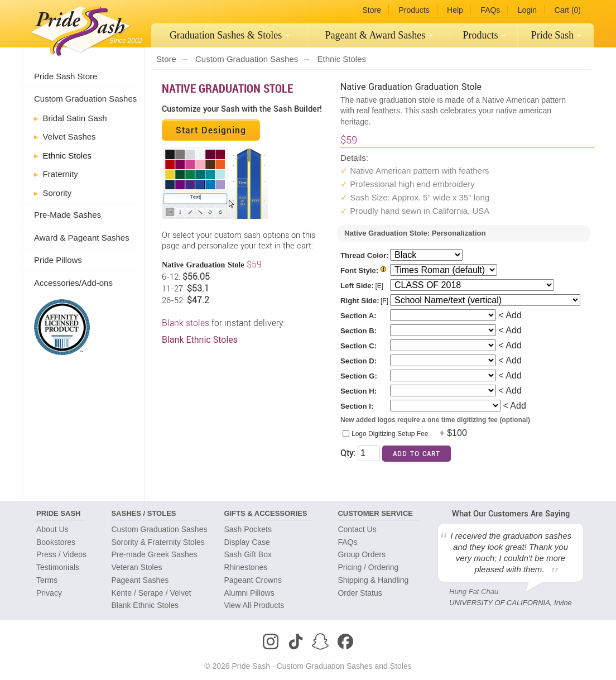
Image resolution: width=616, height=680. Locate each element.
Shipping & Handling (373, 580)
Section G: (359, 376)
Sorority (57, 193)
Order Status (360, 593)
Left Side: (357, 286)
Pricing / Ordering (368, 567)
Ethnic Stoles (68, 155)
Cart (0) (568, 10)
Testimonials (58, 567)
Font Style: (359, 270)
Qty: (348, 453)
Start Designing (211, 130)
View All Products (254, 605)
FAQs (490, 10)
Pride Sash (557, 35)
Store (371, 10)
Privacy (49, 593)
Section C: (358, 346)
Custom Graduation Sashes (85, 99)
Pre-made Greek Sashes (154, 554)
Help (455, 10)
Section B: (358, 331)
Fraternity (61, 174)
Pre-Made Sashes (68, 215)
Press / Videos (61, 554)
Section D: (358, 361)
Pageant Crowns (253, 580)
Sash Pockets (248, 529)
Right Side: (360, 301)
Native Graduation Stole (227, 88)
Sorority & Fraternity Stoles (158, 542)
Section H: (358, 391)
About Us (52, 529)
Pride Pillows (58, 260)
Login (527, 10)
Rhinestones (246, 567)
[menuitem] (229, 35)
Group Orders (362, 554)
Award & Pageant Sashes (82, 238)
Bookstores (56, 542)
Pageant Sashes (379, 35)
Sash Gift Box (248, 554)
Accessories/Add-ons (73, 283)
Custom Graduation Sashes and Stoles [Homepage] (344, 666)
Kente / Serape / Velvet (151, 593)
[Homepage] (78, 28)
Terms (47, 580)
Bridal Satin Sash (75, 118)
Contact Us (357, 529)
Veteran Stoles (136, 567)
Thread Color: (364, 255)
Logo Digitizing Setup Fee (390, 434)
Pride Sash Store (66, 76)
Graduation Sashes (230, 35)
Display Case (247, 542)
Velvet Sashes (69, 137)
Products (414, 10)
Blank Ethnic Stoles (200, 340)
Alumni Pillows (249, 593)
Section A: (358, 316)
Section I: (357, 406)
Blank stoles (187, 323)
